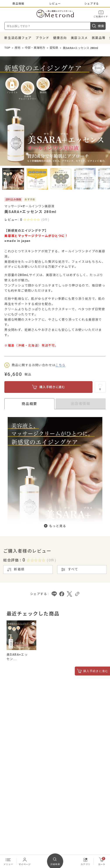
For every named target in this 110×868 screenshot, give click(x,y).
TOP (7, 48)
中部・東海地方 (35, 48)
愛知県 (54, 48)
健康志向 (60, 38)
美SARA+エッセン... (17, 657)
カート (102, 861)
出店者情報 (80, 404)
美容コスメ (79, 38)
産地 (18, 48)
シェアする (92, 4)
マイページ (25, 861)
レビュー (55, 4)
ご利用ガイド (101, 14)
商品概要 (29, 404)
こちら (60, 365)
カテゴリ (86, 861)
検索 (98, 26)
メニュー (8, 861)
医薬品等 (99, 38)
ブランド (42, 38)
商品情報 (18, 4)
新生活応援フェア (18, 38)
